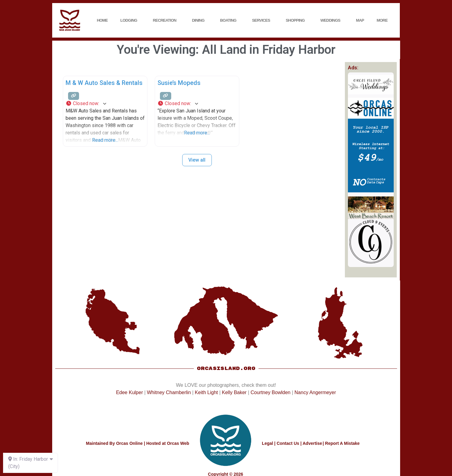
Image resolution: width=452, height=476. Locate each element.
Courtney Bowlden (271, 392)
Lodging (130, 20)
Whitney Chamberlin (169, 392)
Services (263, 20)
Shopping (297, 20)
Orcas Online (129, 443)
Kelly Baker (234, 392)
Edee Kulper (129, 392)
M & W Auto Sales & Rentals (104, 83)
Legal (268, 443)
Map (360, 20)
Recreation (166, 20)
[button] (105, 104)
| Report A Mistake (341, 443)
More (384, 20)
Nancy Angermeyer (315, 392)
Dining (200, 20)
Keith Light (206, 392)
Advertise (312, 443)
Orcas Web (178, 443)
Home (102, 20)
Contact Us (288, 443)
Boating (230, 20)
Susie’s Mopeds (179, 83)
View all (197, 160)
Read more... (105, 140)
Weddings (332, 20)
